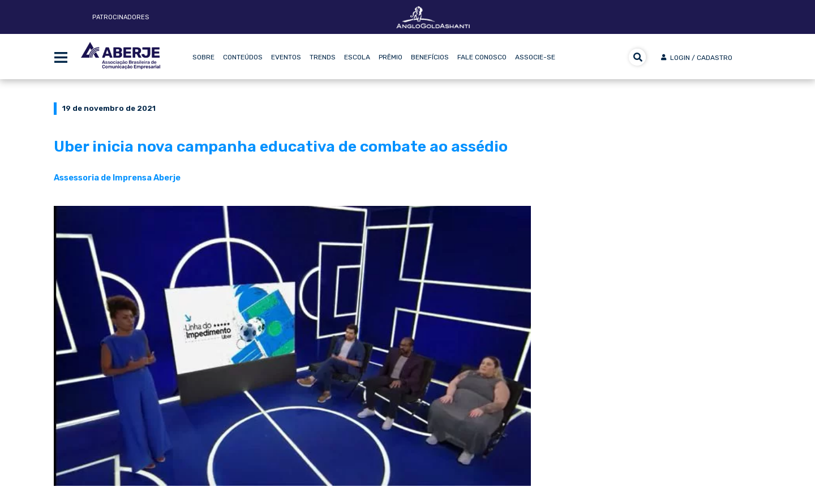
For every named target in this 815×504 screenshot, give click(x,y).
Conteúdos (243, 57)
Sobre (203, 57)
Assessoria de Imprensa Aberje (117, 178)
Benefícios (430, 57)
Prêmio (391, 57)
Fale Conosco (482, 57)
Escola (357, 57)
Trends (323, 57)
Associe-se (535, 57)
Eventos (286, 57)
